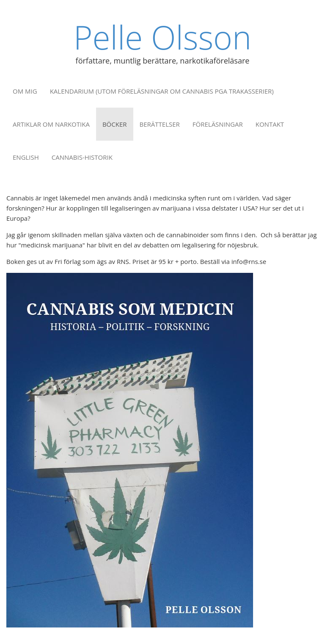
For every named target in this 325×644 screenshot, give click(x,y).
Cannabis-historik (82, 157)
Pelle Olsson (162, 37)
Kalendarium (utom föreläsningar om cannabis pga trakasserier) (162, 91)
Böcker (115, 124)
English (26, 157)
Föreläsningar (218, 124)
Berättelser (160, 124)
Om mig (25, 91)
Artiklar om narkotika (51, 124)
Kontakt (270, 124)
